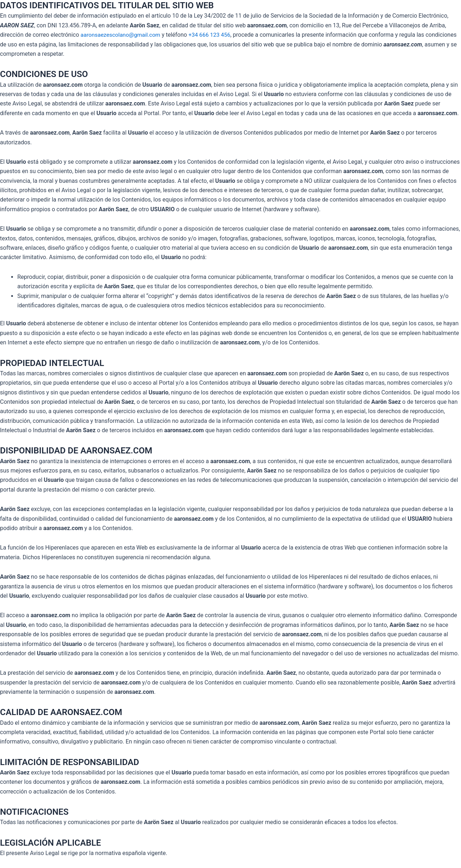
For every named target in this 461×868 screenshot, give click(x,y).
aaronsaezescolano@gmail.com (122, 35)
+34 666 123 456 (212, 35)
